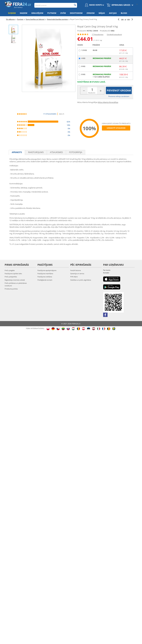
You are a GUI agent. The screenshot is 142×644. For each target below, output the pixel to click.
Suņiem (12, 13)
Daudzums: (92, 93)
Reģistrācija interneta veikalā (15, 280)
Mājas (102, 13)
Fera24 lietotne (76, 270)
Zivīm (63, 13)
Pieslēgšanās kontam (45, 280)
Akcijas (113, 13)
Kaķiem (24, 13)
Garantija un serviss (77, 274)
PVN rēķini (74, 277)
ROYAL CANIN (92, 31)
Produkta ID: (105, 31)
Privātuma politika (11, 289)
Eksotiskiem (76, 13)
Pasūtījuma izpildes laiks (13, 274)
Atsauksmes (56, 152)
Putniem (52, 13)
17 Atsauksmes (98, 34)
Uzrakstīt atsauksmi (114, 34)
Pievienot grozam (119, 90)
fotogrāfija (76, 152)
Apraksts (17, 152)
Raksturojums (36, 152)
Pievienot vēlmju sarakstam (119, 96)
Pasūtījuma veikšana (45, 277)
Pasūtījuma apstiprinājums (47, 270)
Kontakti (106, 273)
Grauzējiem (37, 13)
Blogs (124, 13)
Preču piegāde (10, 270)
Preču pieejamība (11, 277)
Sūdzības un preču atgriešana (81, 280)
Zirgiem (91, 13)
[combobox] (56, 5)
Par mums (107, 270)
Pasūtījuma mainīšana (45, 274)
